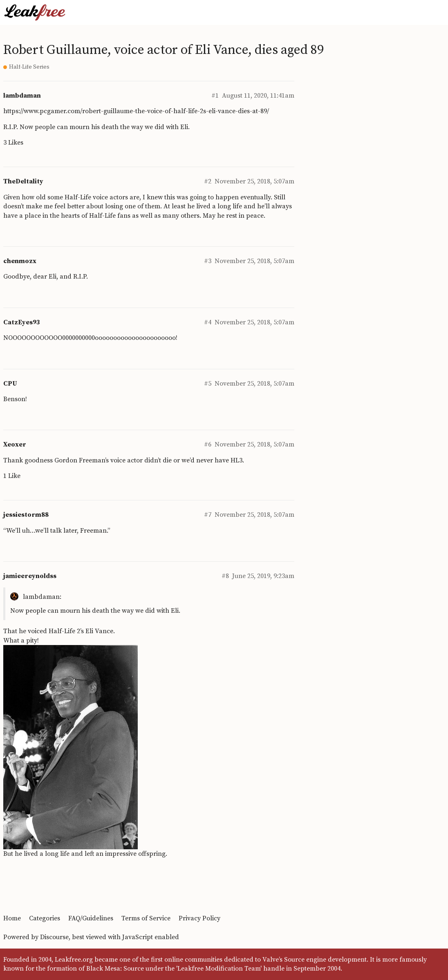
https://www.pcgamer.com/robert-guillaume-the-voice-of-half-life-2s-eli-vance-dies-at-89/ (136, 111)
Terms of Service (146, 918)
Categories (45, 918)
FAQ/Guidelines (91, 918)
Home (12, 918)
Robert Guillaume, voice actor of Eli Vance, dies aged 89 (164, 50)
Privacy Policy (199, 918)
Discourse (54, 937)
